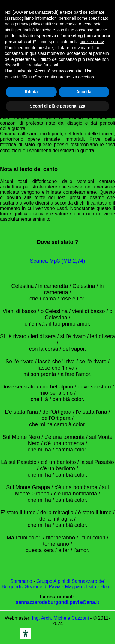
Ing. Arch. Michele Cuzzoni (60, 618)
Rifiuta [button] (31, 92)
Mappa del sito (80, 587)
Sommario (21, 581)
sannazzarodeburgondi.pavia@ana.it (58, 602)
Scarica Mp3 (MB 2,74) (57, 261)
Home (107, 587)
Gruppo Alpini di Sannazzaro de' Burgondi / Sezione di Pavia (53, 584)
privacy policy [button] (27, 24)
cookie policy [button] (92, 42)
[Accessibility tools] (26, 634)
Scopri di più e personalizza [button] (57, 106)
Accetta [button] (84, 92)
